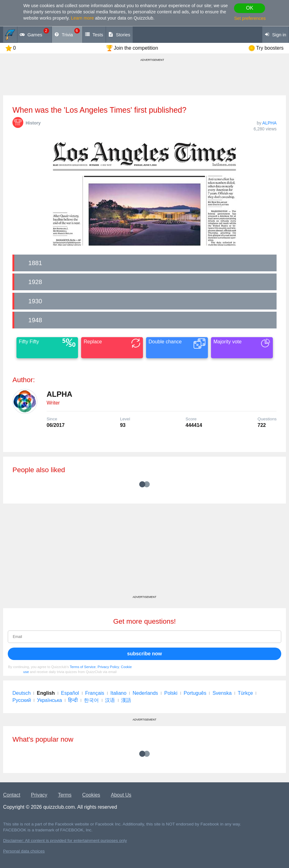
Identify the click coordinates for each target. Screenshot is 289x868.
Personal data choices (24, 851)
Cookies (91, 795)
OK (250, 8)
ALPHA (269, 123)
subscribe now (144, 654)
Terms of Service (83, 667)
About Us (121, 795)
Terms (65, 795)
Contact (12, 795)
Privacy (39, 795)
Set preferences (250, 18)
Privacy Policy (108, 667)
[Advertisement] (144, 552)
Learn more (82, 18)
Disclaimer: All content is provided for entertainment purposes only (65, 841)
